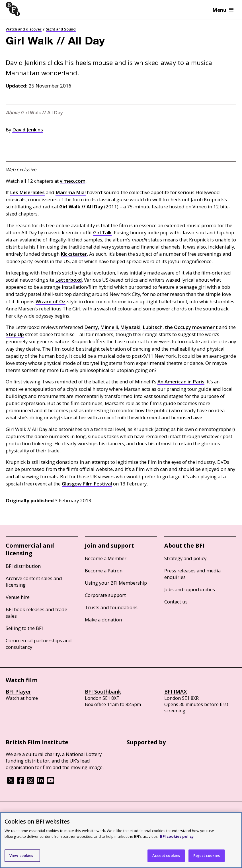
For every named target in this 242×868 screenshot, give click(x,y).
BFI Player (18, 692)
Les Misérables (27, 192)
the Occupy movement (191, 327)
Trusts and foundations (111, 607)
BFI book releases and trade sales (36, 613)
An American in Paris (181, 382)
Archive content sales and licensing (34, 582)
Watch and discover (24, 29)
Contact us (176, 602)
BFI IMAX (176, 692)
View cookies (21, 855)
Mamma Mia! (71, 192)
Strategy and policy (185, 558)
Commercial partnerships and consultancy (39, 644)
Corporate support (105, 595)
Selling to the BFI (24, 628)
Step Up (15, 334)
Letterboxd (68, 280)
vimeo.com (73, 181)
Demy (91, 327)
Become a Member (106, 558)
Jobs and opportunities (190, 589)
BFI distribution (23, 566)
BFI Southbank (103, 692)
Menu (223, 10)
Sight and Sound (61, 29)
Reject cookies (207, 855)
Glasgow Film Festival (87, 484)
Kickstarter (74, 254)
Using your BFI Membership (116, 583)
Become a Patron (104, 571)
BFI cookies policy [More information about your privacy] (177, 836)
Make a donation (103, 620)
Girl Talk (102, 232)
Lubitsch (153, 327)
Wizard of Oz (51, 301)
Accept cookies (166, 855)
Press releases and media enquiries (192, 574)
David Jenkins (28, 130)
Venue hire (18, 597)
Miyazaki (130, 327)
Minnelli (109, 327)
